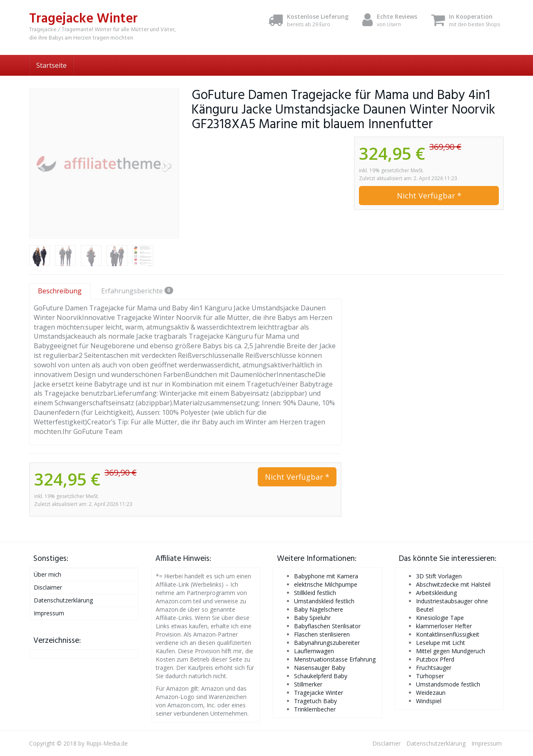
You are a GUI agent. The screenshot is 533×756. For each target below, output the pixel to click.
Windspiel (429, 701)
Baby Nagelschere (319, 609)
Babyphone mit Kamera (326, 576)
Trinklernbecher (315, 709)
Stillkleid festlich (315, 593)
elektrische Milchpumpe (326, 584)
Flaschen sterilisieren (322, 634)
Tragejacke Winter (319, 693)
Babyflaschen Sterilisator (327, 626)
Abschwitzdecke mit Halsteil (453, 584)
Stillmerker (308, 684)
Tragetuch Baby (315, 701)
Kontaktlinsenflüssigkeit (448, 634)
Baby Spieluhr (312, 618)
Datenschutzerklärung (63, 600)
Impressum (49, 613)
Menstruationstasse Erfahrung (335, 659)
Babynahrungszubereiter (327, 643)
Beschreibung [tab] (60, 291)
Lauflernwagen (314, 651)
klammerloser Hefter (444, 626)
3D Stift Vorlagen (439, 576)
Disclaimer (48, 587)
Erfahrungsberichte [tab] (137, 291)
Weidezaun (431, 693)
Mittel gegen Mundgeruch (451, 651)
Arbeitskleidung (436, 593)
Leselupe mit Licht (441, 643)
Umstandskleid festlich (324, 601)
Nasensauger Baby (320, 668)
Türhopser (430, 676)
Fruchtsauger (434, 668)
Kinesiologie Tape (440, 618)
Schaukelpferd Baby (321, 676)
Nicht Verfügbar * (429, 196)
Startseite (51, 65)
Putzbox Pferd (435, 659)
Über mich (47, 574)
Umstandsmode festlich (448, 684)
